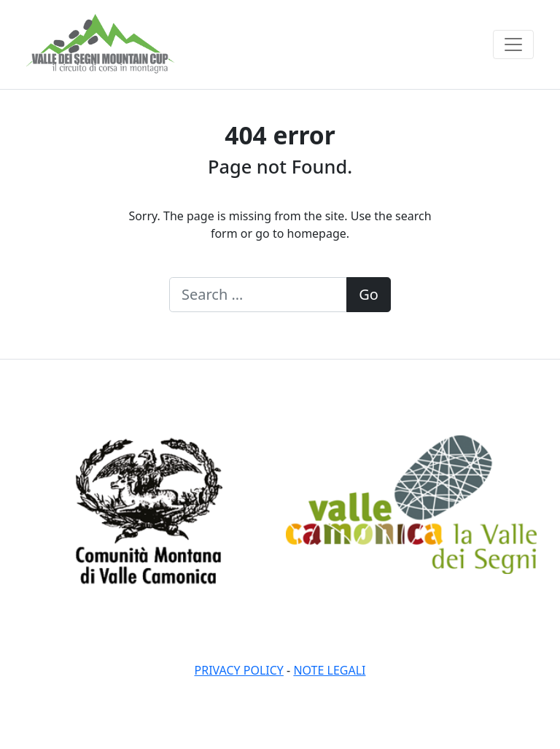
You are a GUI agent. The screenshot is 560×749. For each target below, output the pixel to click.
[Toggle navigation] (513, 44)
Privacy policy (239, 670)
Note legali (329, 670)
